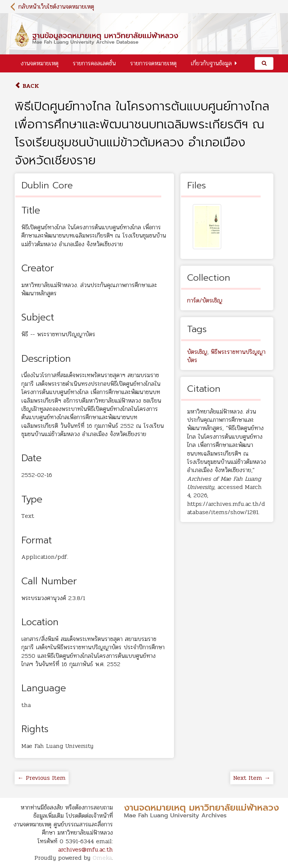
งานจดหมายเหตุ (40, 63)
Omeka (102, 858)
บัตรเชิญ (197, 352)
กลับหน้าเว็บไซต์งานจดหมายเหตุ (56, 7)
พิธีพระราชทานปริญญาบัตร (226, 356)
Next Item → (252, 778)
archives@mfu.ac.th (85, 849)
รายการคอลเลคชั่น (94, 63)
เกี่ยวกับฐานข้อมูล (211, 63)
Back (27, 86)
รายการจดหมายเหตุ (153, 63)
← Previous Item (42, 778)
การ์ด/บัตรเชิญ (205, 300)
